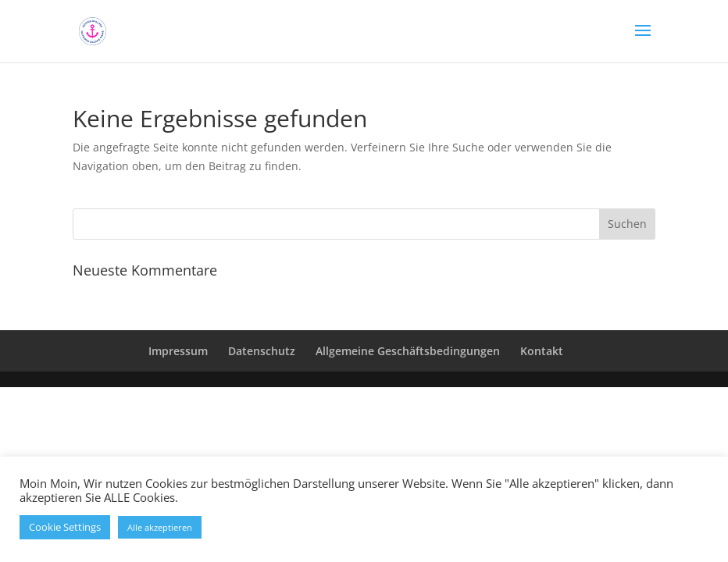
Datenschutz (262, 351)
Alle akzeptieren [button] (160, 527)
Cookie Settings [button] (65, 527)
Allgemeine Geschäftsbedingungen (408, 351)
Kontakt (542, 351)
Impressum (178, 351)
